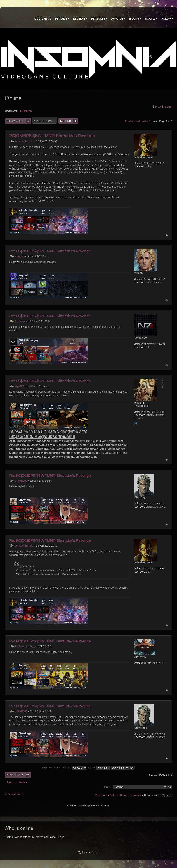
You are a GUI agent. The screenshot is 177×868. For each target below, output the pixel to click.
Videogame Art (74, 441)
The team (101, 795)
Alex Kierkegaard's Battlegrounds (32, 449)
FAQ (158, 107)
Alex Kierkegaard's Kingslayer (77, 449)
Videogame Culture (48, 441)
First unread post (136, 121)
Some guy (21, 321)
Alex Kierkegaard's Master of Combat (60, 453)
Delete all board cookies (125, 795)
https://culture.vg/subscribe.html (42, 436)
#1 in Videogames (21, 441)
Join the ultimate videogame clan (74, 457)
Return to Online (17, 782)
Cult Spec (94, 453)
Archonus (21, 646)
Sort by (99, 768)
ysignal (19, 256)
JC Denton (25, 111)
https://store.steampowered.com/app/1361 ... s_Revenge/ (94, 154)
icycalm (19, 386)
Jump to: (107, 787)
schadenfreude (24, 141)
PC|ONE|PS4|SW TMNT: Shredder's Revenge (52, 136)
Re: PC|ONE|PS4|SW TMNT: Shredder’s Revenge (50, 251)
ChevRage (21, 481)
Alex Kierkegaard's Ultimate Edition (104, 445)
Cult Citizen (110, 453)
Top (167, 235)
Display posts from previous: (64, 768)
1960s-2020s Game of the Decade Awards (50, 445)
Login (169, 107)
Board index (16, 794)
